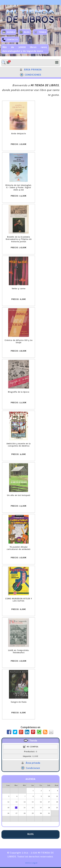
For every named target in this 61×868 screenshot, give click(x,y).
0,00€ (31, 756)
